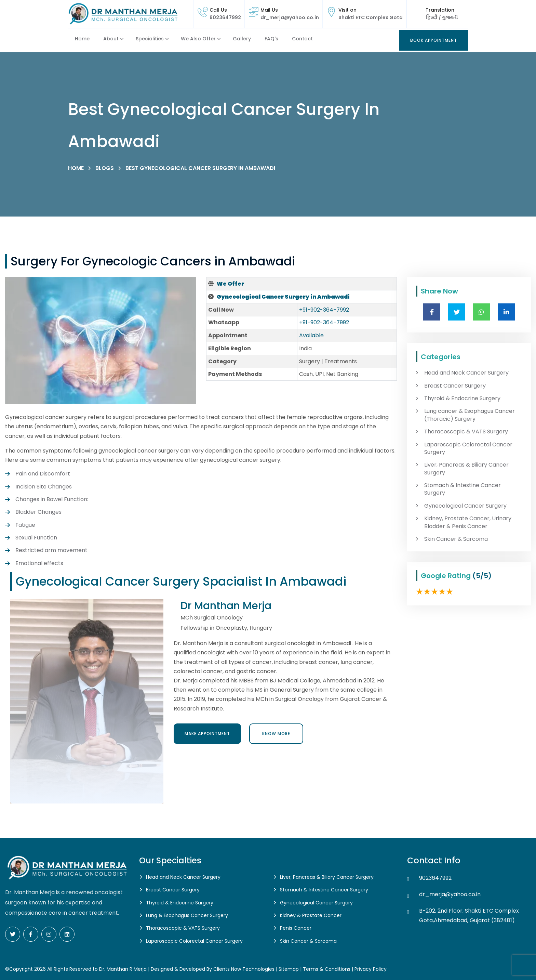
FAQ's (271, 39)
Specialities (150, 39)
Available (311, 335)
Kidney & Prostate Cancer (311, 915)
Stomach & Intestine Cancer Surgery (463, 489)
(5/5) (482, 576)
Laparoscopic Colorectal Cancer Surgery (468, 448)
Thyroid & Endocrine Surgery (462, 398)
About (111, 39)
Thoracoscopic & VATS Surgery (466, 432)
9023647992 (225, 17)
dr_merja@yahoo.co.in (290, 17)
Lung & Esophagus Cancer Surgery (187, 915)
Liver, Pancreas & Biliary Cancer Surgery (466, 469)
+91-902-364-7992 (324, 310)
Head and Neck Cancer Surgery (466, 373)
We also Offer (198, 39)
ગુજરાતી (449, 17)
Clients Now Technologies (244, 969)
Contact (302, 39)
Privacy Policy (371, 969)
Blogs (105, 168)
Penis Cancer (296, 928)
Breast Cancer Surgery (455, 386)
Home (82, 39)
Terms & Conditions (327, 969)
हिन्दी (432, 17)
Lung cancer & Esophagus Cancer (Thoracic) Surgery (470, 415)
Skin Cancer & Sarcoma (456, 539)
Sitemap (289, 969)
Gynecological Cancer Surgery (465, 506)
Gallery (242, 39)
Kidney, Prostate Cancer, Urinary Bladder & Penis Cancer (468, 522)
